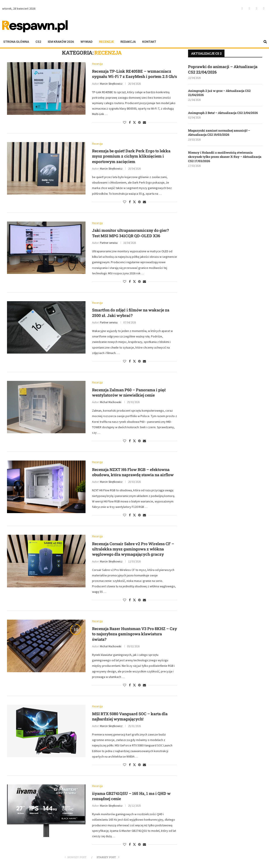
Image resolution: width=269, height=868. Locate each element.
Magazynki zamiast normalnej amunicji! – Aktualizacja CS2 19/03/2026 (219, 133)
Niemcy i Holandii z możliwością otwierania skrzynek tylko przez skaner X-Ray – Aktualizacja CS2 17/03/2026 (225, 157)
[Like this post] (125, 122)
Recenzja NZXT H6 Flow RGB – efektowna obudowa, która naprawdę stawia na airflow (133, 472)
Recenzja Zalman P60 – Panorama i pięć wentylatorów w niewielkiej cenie (129, 392)
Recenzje (106, 42)
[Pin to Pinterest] (139, 122)
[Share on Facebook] (130, 122)
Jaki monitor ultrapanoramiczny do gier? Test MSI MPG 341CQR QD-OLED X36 (130, 233)
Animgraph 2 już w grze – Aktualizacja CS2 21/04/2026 (219, 93)
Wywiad (87, 42)
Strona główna (16, 42)
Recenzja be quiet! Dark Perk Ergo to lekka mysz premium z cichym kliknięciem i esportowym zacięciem (131, 156)
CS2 (38, 42)
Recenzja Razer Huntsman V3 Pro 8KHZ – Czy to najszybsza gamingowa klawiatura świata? (134, 634)
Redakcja (128, 42)
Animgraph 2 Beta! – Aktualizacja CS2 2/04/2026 (223, 113)
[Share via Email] (144, 122)
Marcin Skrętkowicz (111, 84)
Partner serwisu (109, 243)
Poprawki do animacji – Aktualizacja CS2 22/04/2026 (223, 69)
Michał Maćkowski (111, 402)
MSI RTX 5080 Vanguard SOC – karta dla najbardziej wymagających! (130, 716)
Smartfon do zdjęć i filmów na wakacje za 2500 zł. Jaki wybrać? (131, 313)
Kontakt (149, 42)
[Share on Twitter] (134, 122)
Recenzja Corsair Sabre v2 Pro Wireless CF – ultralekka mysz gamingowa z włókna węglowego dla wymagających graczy (133, 549)
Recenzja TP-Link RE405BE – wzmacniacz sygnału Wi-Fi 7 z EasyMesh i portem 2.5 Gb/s (134, 74)
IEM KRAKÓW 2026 (61, 42)
